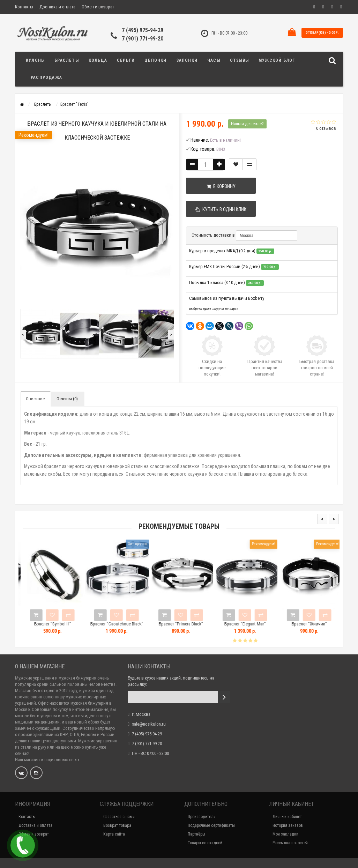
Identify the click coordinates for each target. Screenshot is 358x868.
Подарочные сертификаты (211, 825)
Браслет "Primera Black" (189, 624)
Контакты (24, 7)
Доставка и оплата (57, 7)
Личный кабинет (287, 817)
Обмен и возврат (98, 7)
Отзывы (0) (67, 399)
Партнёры (196, 834)
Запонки (187, 60)
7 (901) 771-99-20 (143, 39)
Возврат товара (117, 825)
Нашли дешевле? (247, 124)
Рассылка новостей (290, 843)
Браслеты (67, 60)
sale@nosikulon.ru (149, 724)
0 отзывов (326, 128)
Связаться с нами (119, 817)
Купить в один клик (221, 209)
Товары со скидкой (205, 843)
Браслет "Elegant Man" (253, 624)
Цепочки (155, 60)
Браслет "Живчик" (317, 624)
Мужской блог (277, 60)
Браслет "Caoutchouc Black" (125, 624)
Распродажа (46, 77)
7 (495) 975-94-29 (143, 30)
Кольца (98, 60)
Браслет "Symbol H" (61, 624)
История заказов (288, 825)
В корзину (221, 186)
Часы (214, 60)
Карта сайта (114, 834)
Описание (35, 399)
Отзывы (239, 60)
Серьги (126, 60)
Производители (202, 817)
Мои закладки (285, 834)
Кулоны (35, 60)
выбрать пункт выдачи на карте (214, 309)
